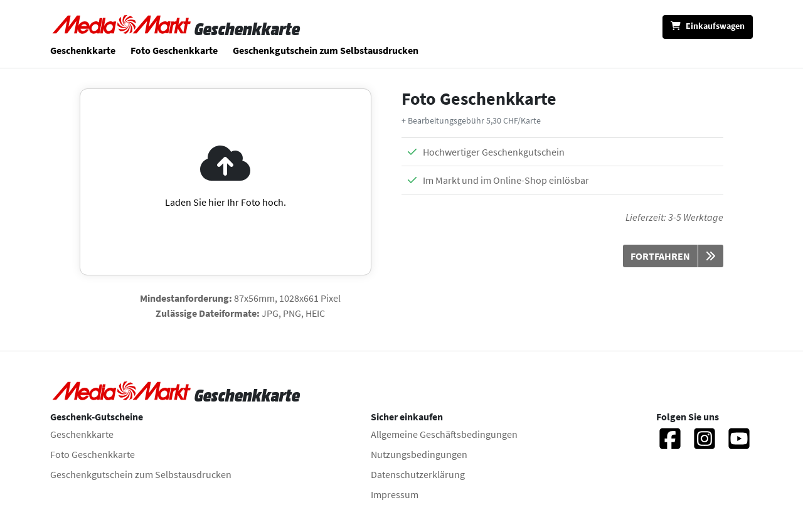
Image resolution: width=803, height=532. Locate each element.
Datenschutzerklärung (418, 474)
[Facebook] (670, 444)
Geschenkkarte (83, 50)
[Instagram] (705, 444)
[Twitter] (739, 444)
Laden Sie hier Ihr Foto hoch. (226, 202)
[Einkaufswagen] (708, 27)
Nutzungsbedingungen (419, 454)
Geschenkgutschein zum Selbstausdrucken (326, 50)
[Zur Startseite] (122, 29)
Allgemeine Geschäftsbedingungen (444, 434)
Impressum (395, 494)
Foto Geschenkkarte (174, 50)
